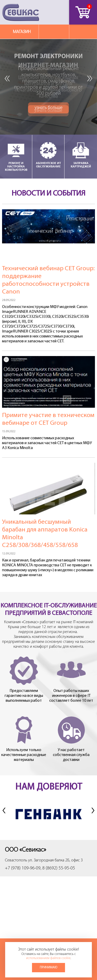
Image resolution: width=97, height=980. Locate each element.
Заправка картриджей (81, 155)
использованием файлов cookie (48, 958)
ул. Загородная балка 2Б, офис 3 (55, 860)
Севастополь (16, 860)
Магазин (22, 32)
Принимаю (48, 967)
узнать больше (48, 111)
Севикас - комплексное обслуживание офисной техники (21, 12)
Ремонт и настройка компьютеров (16, 156)
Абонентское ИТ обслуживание (48, 155)
